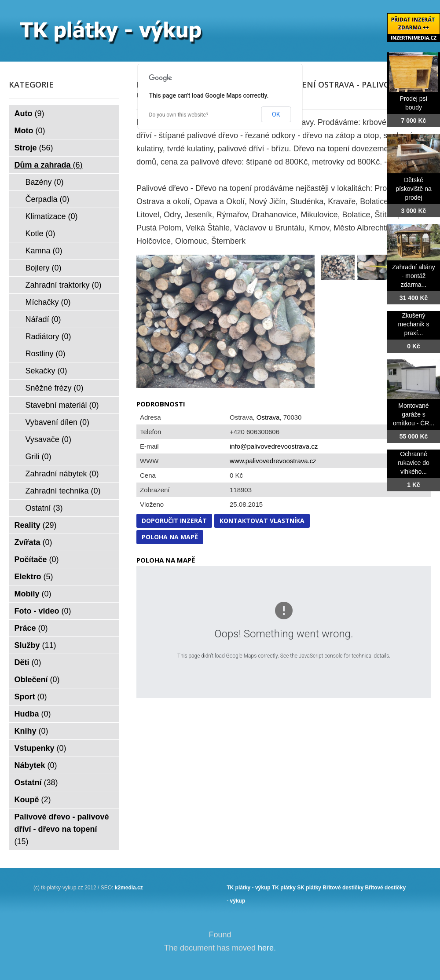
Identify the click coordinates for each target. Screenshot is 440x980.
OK (276, 114)
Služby (35, 645)
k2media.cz (129, 888)
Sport (31, 697)
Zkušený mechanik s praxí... (414, 324)
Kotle (40, 234)
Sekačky (46, 371)
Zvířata (33, 542)
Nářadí (43, 319)
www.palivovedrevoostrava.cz (273, 461)
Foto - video (43, 611)
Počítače (37, 559)
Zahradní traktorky (64, 285)
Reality (36, 525)
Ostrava (268, 417)
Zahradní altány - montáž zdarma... (413, 276)
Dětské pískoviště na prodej (414, 189)
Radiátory (48, 336)
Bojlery (44, 268)
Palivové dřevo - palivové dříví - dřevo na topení (62, 829)
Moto (30, 131)
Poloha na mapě (170, 537)
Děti (28, 662)
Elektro (34, 577)
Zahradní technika (63, 491)
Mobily (33, 594)
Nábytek (36, 765)
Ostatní (44, 508)
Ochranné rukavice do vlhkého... (414, 463)
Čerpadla (48, 199)
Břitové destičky (343, 888)
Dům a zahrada (49, 165)
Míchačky (48, 302)
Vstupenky (40, 748)
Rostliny (46, 354)
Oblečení (37, 680)
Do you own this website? (179, 115)
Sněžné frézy (55, 388)
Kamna (44, 251)
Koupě (33, 800)
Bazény (45, 182)
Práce (31, 628)
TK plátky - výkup (248, 888)
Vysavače (48, 439)
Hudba (33, 714)
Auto (29, 113)
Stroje (34, 148)
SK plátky (309, 888)
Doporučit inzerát (174, 521)
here (266, 948)
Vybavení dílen (57, 422)
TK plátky (284, 888)
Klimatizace (52, 216)
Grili (38, 457)
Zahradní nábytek (62, 474)
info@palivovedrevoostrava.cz (274, 446)
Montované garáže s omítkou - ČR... (414, 414)
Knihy (31, 731)
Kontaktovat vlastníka (262, 521)
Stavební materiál (62, 405)
